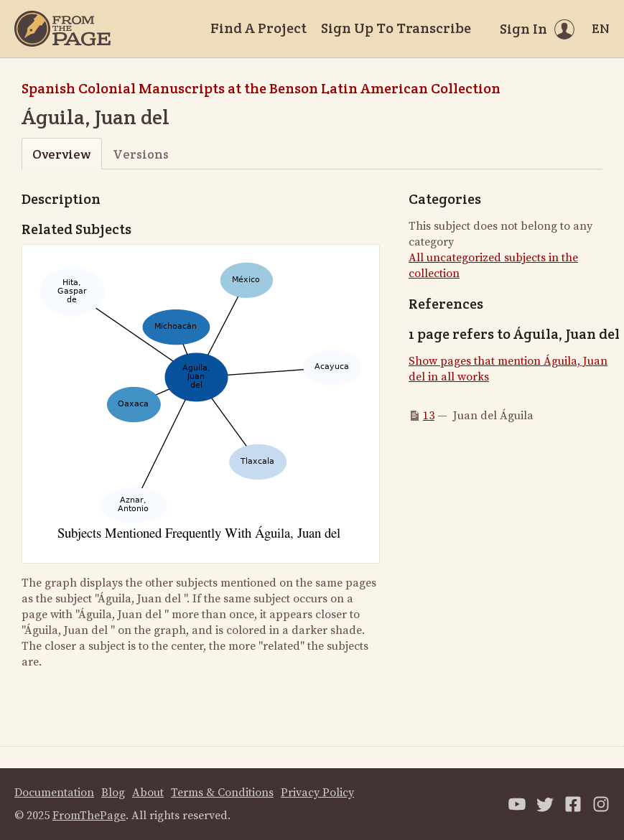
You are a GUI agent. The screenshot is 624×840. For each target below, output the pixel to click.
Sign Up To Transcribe (396, 28)
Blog (113, 793)
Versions (141, 154)
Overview (61, 154)
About (148, 793)
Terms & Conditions (222, 793)
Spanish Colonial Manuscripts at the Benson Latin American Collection (261, 88)
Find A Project (259, 28)
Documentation (54, 793)
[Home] (62, 29)
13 (429, 416)
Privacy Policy (317, 793)
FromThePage (89, 816)
